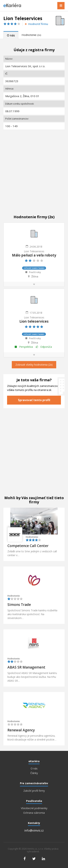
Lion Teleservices (34, 251)
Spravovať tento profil (34, 400)
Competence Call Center (28, 546)
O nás (11, 35)
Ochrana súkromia (34, 813)
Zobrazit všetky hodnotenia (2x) (34, 365)
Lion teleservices (34, 321)
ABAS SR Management (26, 667)
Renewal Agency (21, 730)
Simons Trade (19, 605)
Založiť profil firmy (34, 791)
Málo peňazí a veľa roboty (34, 255)
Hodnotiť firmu (36, 24)
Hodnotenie (31, 35)
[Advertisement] (34, 168)
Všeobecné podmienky (34, 808)
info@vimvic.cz (34, 830)
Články (34, 773)
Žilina (35, 277)
